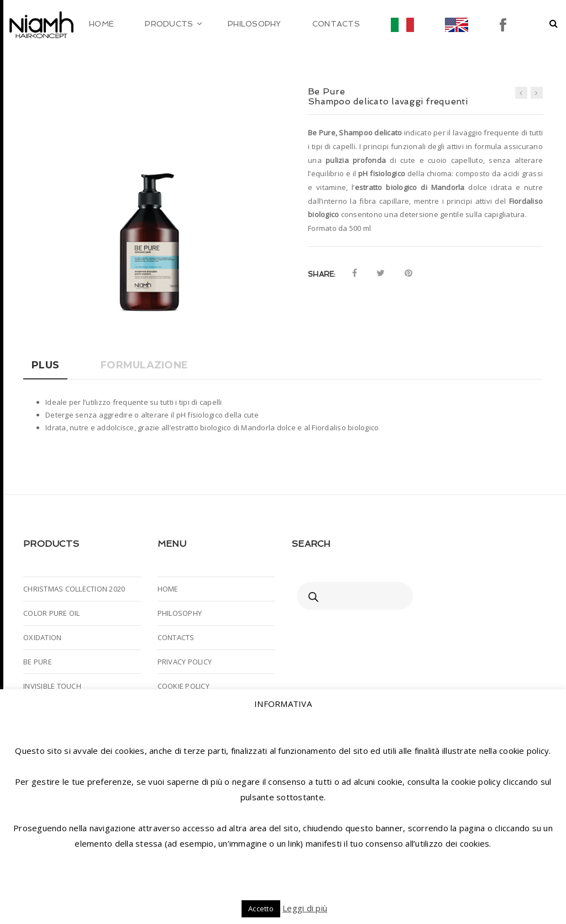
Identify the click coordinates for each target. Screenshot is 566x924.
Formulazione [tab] (144, 365)
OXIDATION (42, 637)
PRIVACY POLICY (185, 662)
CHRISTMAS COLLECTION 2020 (74, 589)
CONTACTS (176, 637)
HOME (168, 589)
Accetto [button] (261, 909)
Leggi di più (305, 908)
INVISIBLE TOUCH (52, 686)
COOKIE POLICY (184, 686)
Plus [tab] (45, 365)
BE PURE (38, 662)
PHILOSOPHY (180, 613)
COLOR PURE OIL (52, 613)
